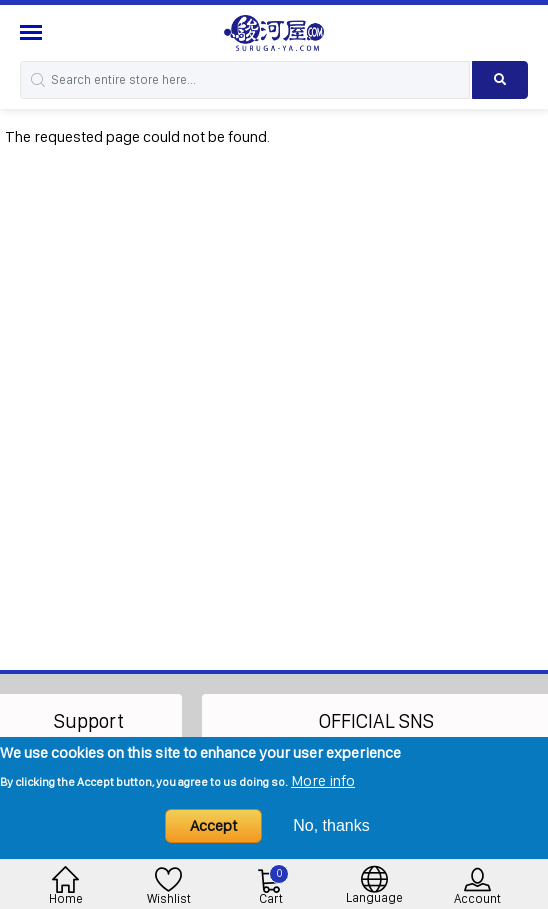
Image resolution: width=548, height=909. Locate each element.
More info (323, 780)
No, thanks (331, 825)
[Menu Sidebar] (33, 32)
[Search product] (500, 80)
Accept (213, 825)
